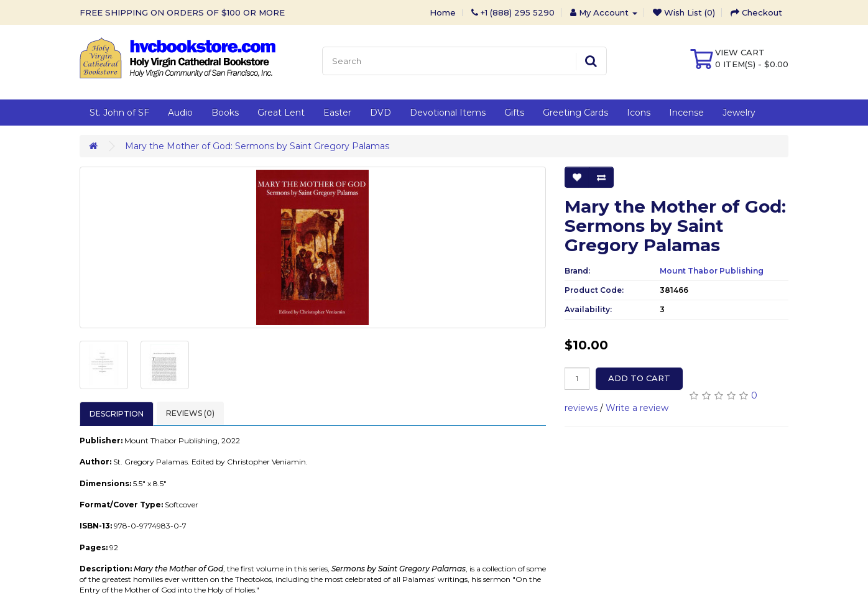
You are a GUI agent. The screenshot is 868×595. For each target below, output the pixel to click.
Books (225, 113)
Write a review (637, 408)
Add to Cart (639, 378)
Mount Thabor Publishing (712, 271)
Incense (686, 113)
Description (117, 414)
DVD (381, 113)
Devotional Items (448, 113)
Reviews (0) (190, 413)
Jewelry (739, 113)
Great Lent (281, 113)
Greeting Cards (575, 113)
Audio (180, 113)
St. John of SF (119, 113)
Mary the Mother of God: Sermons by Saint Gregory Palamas (257, 146)
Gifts (514, 113)
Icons (639, 113)
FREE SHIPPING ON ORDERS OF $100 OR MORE (182, 12)
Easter (337, 113)
